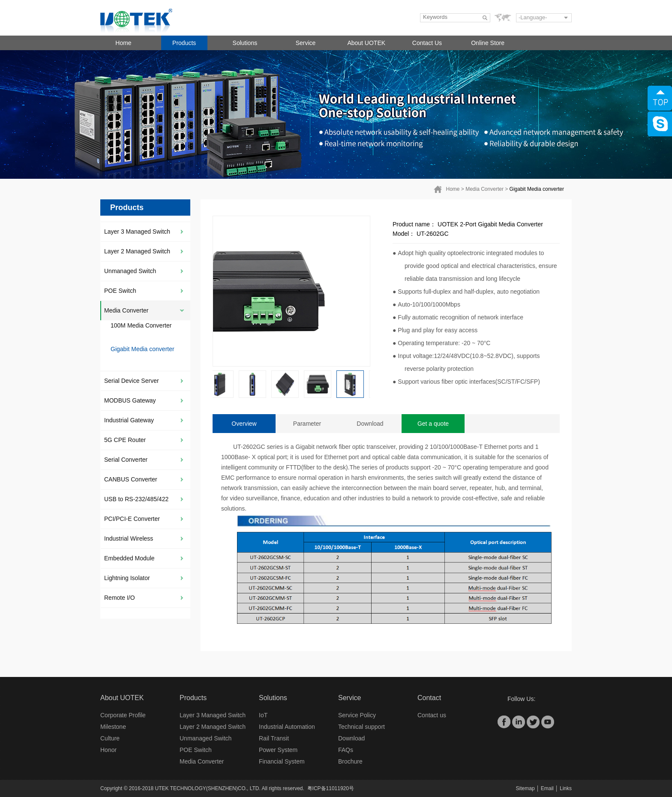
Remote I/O (120, 598)
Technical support (361, 727)
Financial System (282, 761)
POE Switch (120, 291)
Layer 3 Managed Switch (137, 232)
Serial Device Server (132, 381)
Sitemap (525, 788)
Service (306, 43)
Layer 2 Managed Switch (137, 251)
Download (370, 424)
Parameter (307, 424)
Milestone (113, 727)
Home (123, 43)
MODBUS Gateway (130, 400)
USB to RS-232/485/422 (136, 499)
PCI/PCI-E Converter (132, 519)
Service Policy (357, 715)
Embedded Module (129, 558)
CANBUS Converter (131, 479)
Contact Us (427, 43)
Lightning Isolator (127, 578)
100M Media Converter (141, 325)
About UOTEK (366, 43)
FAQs (346, 750)
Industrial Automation (287, 727)
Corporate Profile (123, 715)
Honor (108, 750)
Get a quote (433, 424)
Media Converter (484, 189)
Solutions (245, 43)
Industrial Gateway (129, 420)
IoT (263, 715)
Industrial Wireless (129, 538)
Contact (429, 698)
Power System (278, 750)
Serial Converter (126, 460)
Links (566, 788)
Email (547, 788)
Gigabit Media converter (537, 189)
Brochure (350, 761)
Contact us (432, 715)
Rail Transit (274, 738)
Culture (110, 738)
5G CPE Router (125, 440)
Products (184, 43)
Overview (244, 424)
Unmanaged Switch (130, 271)
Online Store (488, 43)
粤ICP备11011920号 (331, 788)
